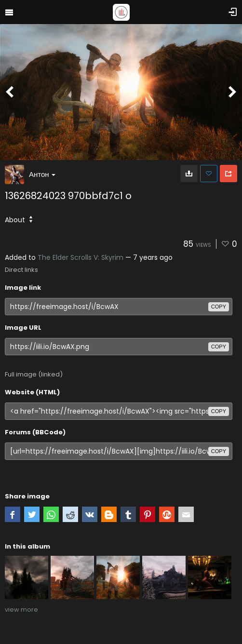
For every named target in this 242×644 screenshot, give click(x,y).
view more (21, 610)
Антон (42, 174)
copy (219, 307)
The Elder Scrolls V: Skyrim (81, 257)
